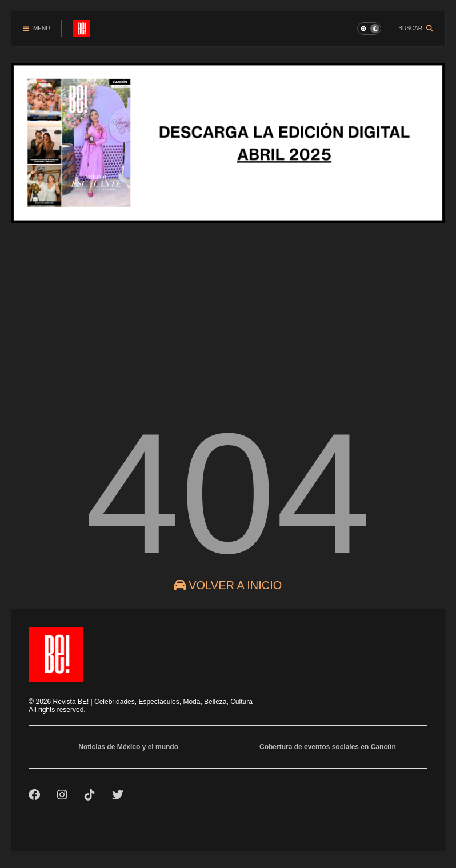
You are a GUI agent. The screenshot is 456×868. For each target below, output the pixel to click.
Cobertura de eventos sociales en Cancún (328, 747)
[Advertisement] (228, 310)
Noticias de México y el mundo (128, 747)
